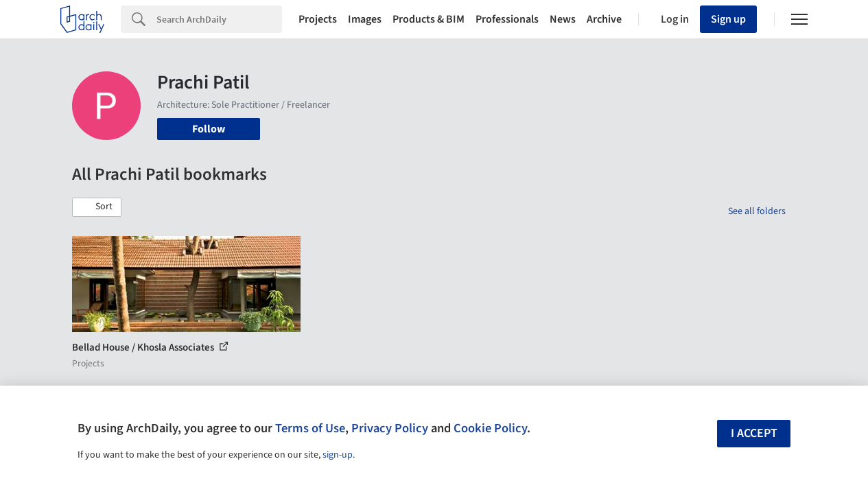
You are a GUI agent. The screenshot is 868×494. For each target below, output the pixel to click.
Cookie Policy (490, 428)
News (563, 19)
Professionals (507, 19)
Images (365, 19)
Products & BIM (429, 19)
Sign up (728, 19)
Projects (318, 19)
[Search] (219, 19)
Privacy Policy (390, 428)
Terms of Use (310, 428)
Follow (209, 129)
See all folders (757, 211)
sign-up (338, 455)
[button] (97, 207)
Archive (604, 19)
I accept (754, 433)
